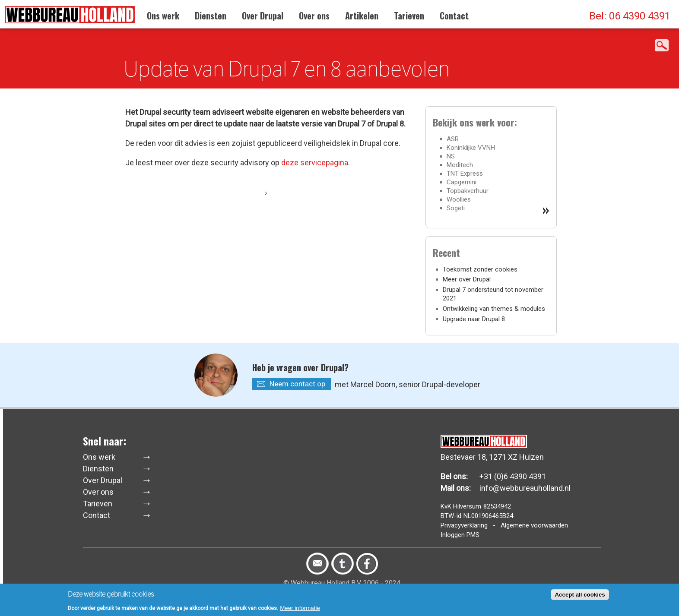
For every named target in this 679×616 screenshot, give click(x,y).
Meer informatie (300, 610)
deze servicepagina (315, 163)
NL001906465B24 (488, 516)
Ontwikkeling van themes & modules (494, 309)
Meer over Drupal (467, 279)
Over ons (314, 16)
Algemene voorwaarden (534, 525)
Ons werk (163, 16)
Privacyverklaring (464, 525)
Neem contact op (297, 384)
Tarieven (409, 16)
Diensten (211, 16)
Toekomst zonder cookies (480, 269)
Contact (454, 16)
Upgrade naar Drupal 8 (474, 319)
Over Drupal (263, 16)
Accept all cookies (580, 597)
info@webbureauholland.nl (525, 488)
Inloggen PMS (460, 535)
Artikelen (362, 16)
